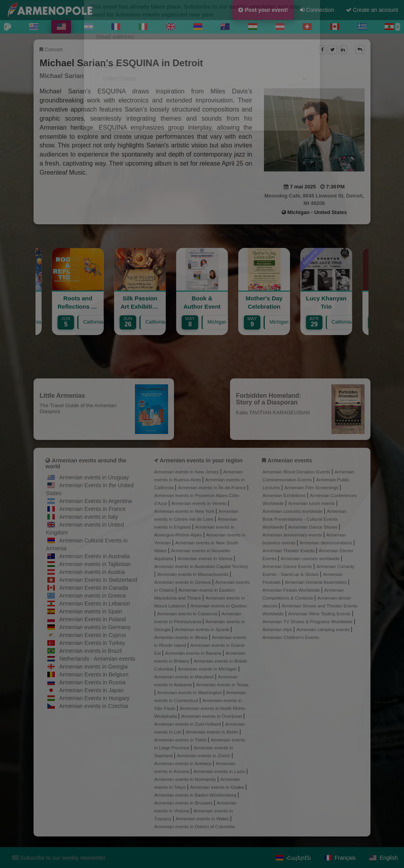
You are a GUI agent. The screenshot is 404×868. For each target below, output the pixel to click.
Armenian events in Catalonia (188, 614)
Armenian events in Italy (89, 517)
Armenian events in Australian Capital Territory (201, 566)
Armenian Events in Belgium (94, 674)
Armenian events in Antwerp (183, 763)
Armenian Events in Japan (91, 690)
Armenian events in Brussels (184, 803)
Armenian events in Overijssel (212, 716)
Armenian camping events (324, 629)
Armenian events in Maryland (185, 677)
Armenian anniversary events (293, 535)
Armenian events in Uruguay (94, 477)
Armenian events (290, 460)
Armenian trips (278, 629)
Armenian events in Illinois (182, 637)
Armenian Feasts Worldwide (292, 590)
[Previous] (6, 27)
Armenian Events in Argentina (95, 501)
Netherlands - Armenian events (97, 659)
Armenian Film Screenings (312, 487)
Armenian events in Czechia (94, 706)
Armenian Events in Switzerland (98, 580)
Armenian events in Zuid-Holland (188, 724)
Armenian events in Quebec (219, 606)
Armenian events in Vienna (206, 558)
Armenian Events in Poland (93, 619)
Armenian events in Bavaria (194, 653)
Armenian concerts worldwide (293, 511)
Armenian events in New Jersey (187, 472)
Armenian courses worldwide (311, 558)
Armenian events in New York (185, 511)
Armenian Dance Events (288, 566)
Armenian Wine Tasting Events (320, 614)
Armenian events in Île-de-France (213, 487)
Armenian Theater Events (289, 550)
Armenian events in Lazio (220, 771)
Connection (317, 10)
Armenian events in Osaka (218, 787)
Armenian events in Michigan (208, 669)
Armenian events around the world (86, 463)
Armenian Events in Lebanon (95, 604)
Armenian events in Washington (190, 692)
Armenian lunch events (312, 503)
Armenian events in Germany (95, 627)
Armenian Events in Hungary (94, 698)
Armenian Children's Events (291, 637)
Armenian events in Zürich (204, 755)
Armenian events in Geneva (183, 582)
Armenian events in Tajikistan (95, 564)
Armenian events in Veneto (200, 503)
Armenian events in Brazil (91, 651)
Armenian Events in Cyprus (93, 635)
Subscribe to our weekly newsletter (59, 858)
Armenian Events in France (93, 509)
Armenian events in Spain (91, 611)
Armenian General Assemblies (316, 582)
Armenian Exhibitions (285, 495)
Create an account (372, 10)
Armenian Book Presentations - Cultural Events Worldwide (304, 519)
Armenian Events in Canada (94, 588)
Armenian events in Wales (203, 819)
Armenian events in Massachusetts (193, 574)
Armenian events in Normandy (186, 779)
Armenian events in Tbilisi (181, 740)
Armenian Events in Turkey (92, 643)
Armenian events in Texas (222, 685)
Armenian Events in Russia (92, 682)
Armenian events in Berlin (213, 732)
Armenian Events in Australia (94, 556)
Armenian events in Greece (93, 596)
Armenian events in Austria (92, 572)
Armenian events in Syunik (203, 629)
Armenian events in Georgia (94, 667)
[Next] (398, 27)
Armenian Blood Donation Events (297, 472)
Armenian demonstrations (327, 543)
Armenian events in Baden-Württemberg (196, 795)
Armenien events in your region (201, 460)
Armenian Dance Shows (313, 527)
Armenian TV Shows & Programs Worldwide (308, 621)
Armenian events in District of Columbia (195, 826)
